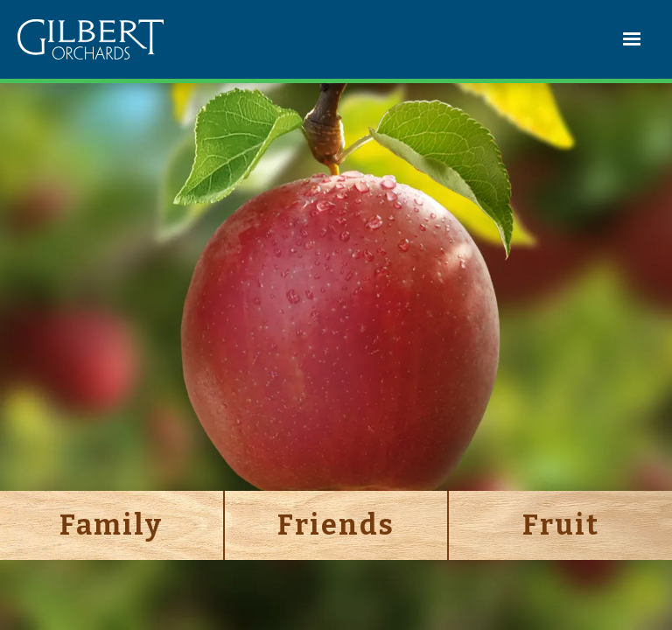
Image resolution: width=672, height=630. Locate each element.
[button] (633, 39)
